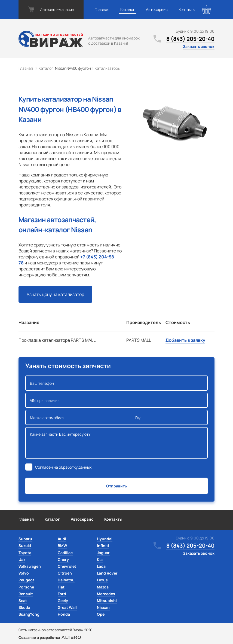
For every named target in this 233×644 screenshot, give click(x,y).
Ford (62, 594)
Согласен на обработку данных (63, 467)
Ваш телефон (116, 383)
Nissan (103, 607)
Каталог (128, 9)
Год (169, 417)
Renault (26, 594)
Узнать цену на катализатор (55, 294)
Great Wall (67, 607)
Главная (102, 9)
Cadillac (65, 553)
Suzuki (25, 546)
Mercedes (106, 594)
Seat (23, 601)
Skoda (24, 607)
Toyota (25, 553)
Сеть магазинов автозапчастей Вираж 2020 (55, 630)
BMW (62, 546)
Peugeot (26, 580)
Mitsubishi (107, 601)
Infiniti (103, 546)
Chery (63, 559)
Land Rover (107, 573)
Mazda (103, 587)
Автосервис (157, 9)
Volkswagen (30, 566)
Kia (100, 559)
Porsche (26, 587)
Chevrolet (67, 566)
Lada (101, 566)
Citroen (65, 573)
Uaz (22, 559)
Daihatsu (66, 580)
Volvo (24, 573)
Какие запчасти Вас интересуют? (116, 443)
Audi (62, 539)
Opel (101, 614)
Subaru (25, 539)
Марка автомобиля (78, 417)
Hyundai (105, 539)
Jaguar (103, 553)
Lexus (102, 580)
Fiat (61, 587)
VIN (116, 400)
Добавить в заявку (185, 340)
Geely (63, 601)
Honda (64, 614)
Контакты (187, 9)
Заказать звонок (199, 46)
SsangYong (29, 614)
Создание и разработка (50, 637)
